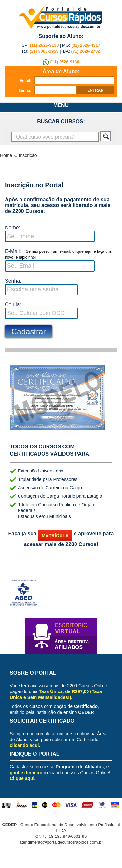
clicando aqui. (25, 745)
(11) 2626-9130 (44, 45)
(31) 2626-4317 (86, 45)
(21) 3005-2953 (43, 51)
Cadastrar (28, 331)
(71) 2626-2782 (85, 51)
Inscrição (28, 155)
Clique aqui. (23, 778)
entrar (95, 90)
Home (7, 155)
